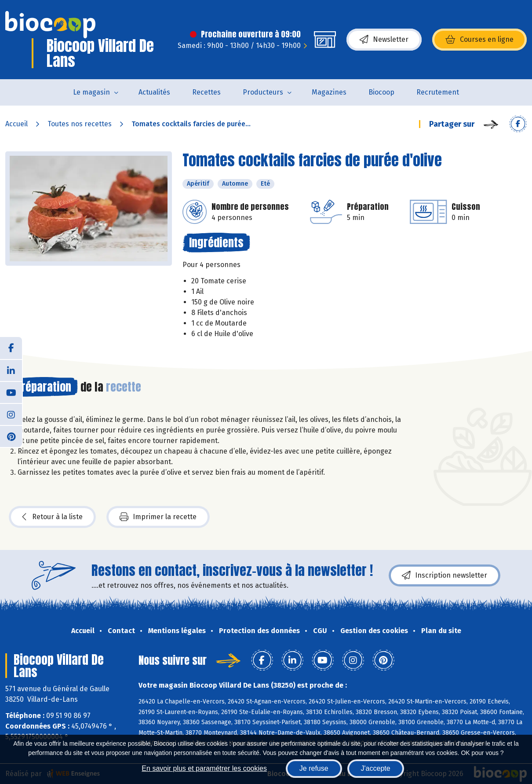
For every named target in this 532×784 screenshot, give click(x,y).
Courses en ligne (479, 40)
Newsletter (384, 40)
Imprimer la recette (158, 517)
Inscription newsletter (445, 575)
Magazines (329, 92)
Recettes (206, 92)
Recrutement (438, 92)
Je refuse (314, 768)
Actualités (154, 92)
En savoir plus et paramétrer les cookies (204, 768)
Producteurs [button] (263, 92)
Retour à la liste (52, 517)
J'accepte (376, 768)
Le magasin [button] (91, 92)
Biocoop (381, 92)
